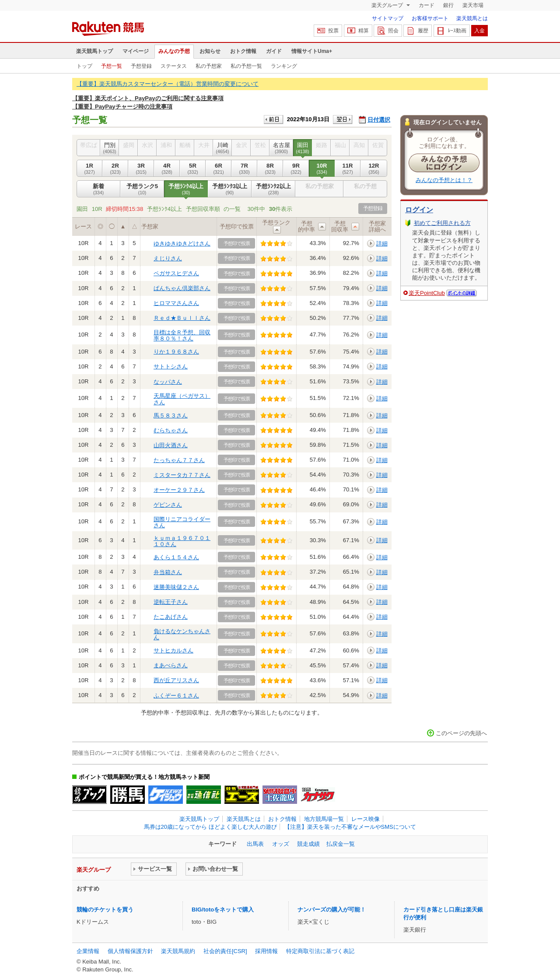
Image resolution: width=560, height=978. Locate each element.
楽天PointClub (427, 293)
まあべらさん (171, 665)
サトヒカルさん (173, 650)
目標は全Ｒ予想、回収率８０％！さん (182, 335)
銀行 (448, 5)
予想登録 (141, 66)
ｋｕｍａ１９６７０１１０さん (182, 541)
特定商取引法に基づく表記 (320, 951)
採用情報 (266, 951)
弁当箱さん (168, 572)
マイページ (136, 51)
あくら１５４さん (176, 557)
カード (427, 5)
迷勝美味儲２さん (176, 587)
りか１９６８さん (176, 352)
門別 (110, 148)
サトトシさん (171, 366)
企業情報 (88, 951)
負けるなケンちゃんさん (182, 634)
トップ (84, 66)
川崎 (222, 148)
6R (219, 168)
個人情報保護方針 (130, 951)
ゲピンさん (168, 505)
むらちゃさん (171, 430)
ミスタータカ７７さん (182, 475)
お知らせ (210, 51)
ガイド (274, 51)
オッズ (281, 844)
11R (348, 168)
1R (89, 168)
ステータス (174, 66)
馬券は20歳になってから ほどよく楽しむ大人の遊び (210, 827)
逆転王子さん (171, 602)
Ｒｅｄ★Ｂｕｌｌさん (182, 318)
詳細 (382, 244)
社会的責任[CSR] (225, 951)
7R (244, 168)
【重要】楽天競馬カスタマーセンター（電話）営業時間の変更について (168, 84)
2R (115, 168)
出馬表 (255, 844)
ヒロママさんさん (176, 303)
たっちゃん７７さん (179, 460)
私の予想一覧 (246, 66)
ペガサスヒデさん (176, 273)
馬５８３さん (171, 415)
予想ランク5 (142, 189)
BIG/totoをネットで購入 (223, 910)
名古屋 (281, 148)
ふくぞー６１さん (176, 696)
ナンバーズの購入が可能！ (332, 910)
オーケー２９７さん (179, 490)
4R (167, 168)
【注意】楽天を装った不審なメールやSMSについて (350, 827)
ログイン (419, 210)
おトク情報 (243, 51)
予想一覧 (112, 66)
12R (374, 168)
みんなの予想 (174, 51)
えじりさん (168, 258)
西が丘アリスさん (176, 680)
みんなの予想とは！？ (444, 180)
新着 (98, 189)
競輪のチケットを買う (105, 910)
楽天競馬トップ (94, 51)
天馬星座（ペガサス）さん (182, 399)
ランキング (284, 66)
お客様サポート (430, 18)
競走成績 (308, 844)
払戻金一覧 (341, 844)
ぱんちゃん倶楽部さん (182, 288)
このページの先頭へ (461, 733)
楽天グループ (388, 5)
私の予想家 (209, 66)
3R (141, 168)
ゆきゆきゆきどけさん (182, 244)
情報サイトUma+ (312, 51)
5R (193, 168)
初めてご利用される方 (442, 223)
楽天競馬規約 (178, 951)
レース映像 (366, 819)
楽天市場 (473, 5)
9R (296, 168)
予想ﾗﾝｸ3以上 (230, 189)
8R (270, 168)
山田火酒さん (171, 445)
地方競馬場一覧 (324, 819)
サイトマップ (388, 18)
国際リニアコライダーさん (182, 522)
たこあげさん (171, 617)
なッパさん (168, 382)
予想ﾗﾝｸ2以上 (273, 189)
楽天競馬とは (472, 18)
